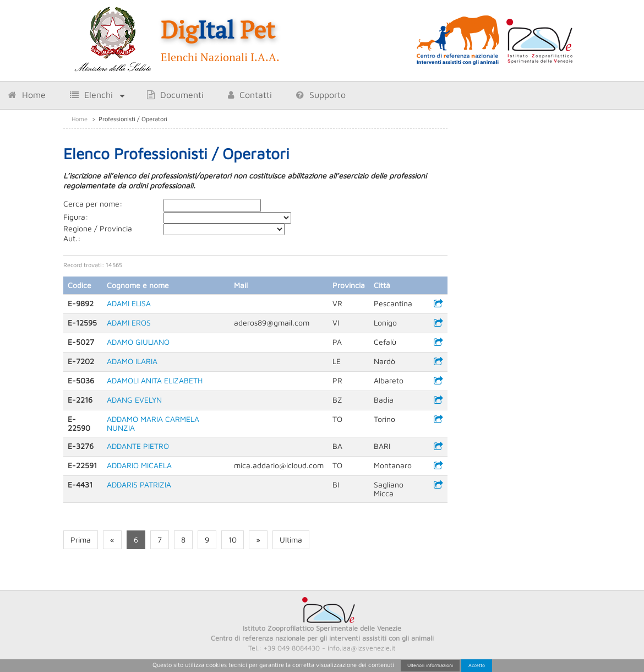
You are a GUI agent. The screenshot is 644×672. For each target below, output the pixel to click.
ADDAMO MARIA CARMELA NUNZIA (153, 423)
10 (233, 540)
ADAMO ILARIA (132, 361)
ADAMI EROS (129, 323)
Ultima (291, 540)
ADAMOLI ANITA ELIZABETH (155, 380)
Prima (81, 540)
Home (27, 95)
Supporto (321, 95)
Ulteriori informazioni (430, 665)
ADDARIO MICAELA (139, 465)
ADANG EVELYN (134, 400)
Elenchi (91, 95)
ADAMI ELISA (129, 303)
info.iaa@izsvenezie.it (362, 648)
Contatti (250, 95)
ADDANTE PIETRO (138, 446)
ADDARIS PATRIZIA (139, 484)
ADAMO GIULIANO (138, 342)
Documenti (175, 95)
